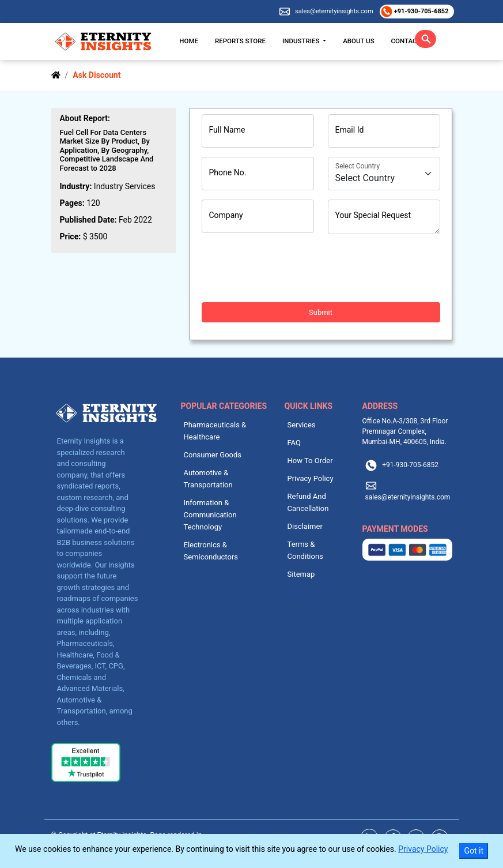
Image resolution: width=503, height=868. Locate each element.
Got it (474, 851)
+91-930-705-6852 (420, 11)
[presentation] (289, 268)
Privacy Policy (311, 478)
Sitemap (301, 574)
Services (302, 425)
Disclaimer (305, 526)
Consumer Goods (213, 455)
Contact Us (411, 41)
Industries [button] (302, 41)
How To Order (310, 461)
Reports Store (240, 41)
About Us (358, 41)
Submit (321, 312)
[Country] (384, 174)
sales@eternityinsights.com (334, 11)
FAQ (294, 443)
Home (189, 41)
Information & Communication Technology (210, 515)
